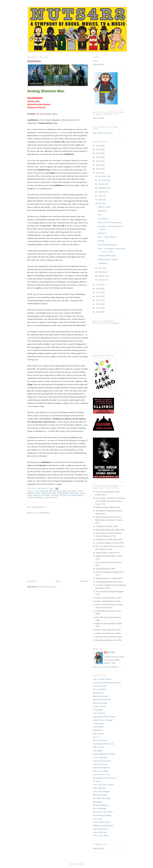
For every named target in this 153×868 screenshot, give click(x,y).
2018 (98, 173)
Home (58, 581)
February (102, 276)
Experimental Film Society (103, 744)
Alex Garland (42, 491)
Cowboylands (98, 723)
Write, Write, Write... (101, 836)
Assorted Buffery (100, 689)
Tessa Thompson (35, 498)
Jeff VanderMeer (61, 493)
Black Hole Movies (100, 696)
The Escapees (103, 218)
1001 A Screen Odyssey (102, 679)
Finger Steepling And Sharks (104, 754)
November (103, 180)
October (102, 184)
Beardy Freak (98, 693)
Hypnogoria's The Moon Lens (105, 778)
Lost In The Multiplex (102, 791)
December (103, 176)
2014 (98, 296)
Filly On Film (98, 747)
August (101, 192)
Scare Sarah (98, 819)
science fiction (59, 495)
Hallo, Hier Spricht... (101, 764)
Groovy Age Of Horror (102, 761)
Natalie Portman (42, 495)
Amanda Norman (100, 686)
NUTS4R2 (111, 652)
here (58, 132)
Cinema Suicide (99, 706)
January (102, 280)
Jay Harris (97, 781)
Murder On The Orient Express (110, 222)
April (101, 268)
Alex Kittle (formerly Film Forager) (107, 683)
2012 (98, 304)
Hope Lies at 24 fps (101, 771)
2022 (98, 157)
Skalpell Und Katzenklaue (103, 825)
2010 (98, 312)
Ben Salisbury (70, 491)
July (100, 196)
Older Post (84, 581)
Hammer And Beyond (101, 768)
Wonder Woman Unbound (108, 259)
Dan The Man (98, 734)
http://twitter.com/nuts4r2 (103, 133)
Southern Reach (76, 495)
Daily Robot (98, 730)
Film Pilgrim (98, 751)
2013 (98, 300)
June (100, 199)
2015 (98, 292)
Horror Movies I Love (102, 774)
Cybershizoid (98, 727)
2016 (98, 289)
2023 (98, 153)
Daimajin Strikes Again (107, 255)
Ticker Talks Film (100, 832)
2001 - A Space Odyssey (107, 237)
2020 (98, 165)
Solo (100, 215)
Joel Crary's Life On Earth (103, 785)
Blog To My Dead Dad (102, 699)
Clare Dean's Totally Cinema (104, 717)
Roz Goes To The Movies (103, 812)
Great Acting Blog (100, 757)
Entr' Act (96, 737)
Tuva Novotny (51, 498)
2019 (98, 169)
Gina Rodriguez (44, 493)
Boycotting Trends (100, 703)
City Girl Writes (99, 713)
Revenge (101, 241)
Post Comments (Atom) (47, 587)
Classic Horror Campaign (103, 720)
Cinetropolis (98, 710)
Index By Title (99, 64)
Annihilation (55, 491)
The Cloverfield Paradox (107, 245)
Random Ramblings (101, 805)
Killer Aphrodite (99, 788)
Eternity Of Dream (100, 740)
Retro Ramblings (100, 808)
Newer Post (32, 581)
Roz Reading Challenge (102, 815)
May (100, 203)
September (103, 188)
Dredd (45, 132)
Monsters (37, 182)
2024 (98, 149)
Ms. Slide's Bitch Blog (102, 798)
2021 (98, 161)
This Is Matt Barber (101, 829)
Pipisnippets (98, 802)
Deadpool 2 (102, 233)
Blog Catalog (98, 848)
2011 (98, 308)
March (101, 272)
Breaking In (102, 211)
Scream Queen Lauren (102, 822)
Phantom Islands (104, 207)
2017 (98, 285)
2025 (98, 145)
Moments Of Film (100, 795)
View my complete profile (106, 667)
